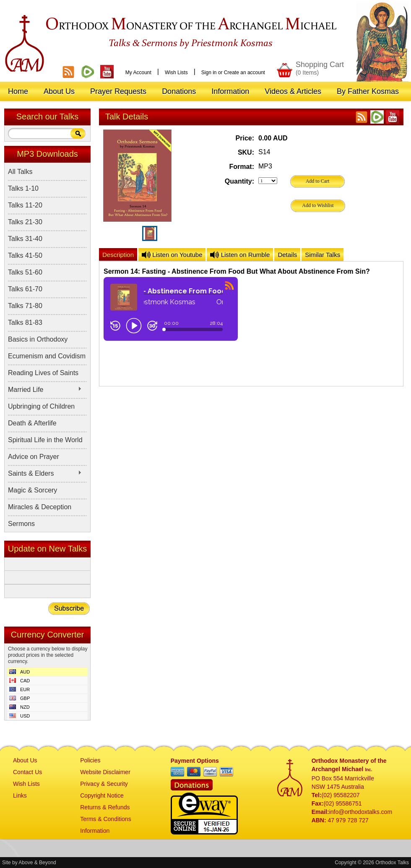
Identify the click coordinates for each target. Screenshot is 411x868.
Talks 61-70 (25, 289)
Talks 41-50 (25, 255)
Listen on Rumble (240, 255)
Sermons (21, 524)
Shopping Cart (320, 68)
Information (95, 831)
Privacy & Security (104, 784)
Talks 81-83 (25, 323)
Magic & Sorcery (33, 490)
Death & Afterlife (32, 423)
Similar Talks (323, 255)
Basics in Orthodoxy (38, 339)
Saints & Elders (45, 474)
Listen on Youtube (172, 255)
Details (287, 255)
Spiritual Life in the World (45, 440)
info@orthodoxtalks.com (361, 812)
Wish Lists (176, 73)
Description (118, 255)
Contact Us (27, 772)
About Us (25, 760)
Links (20, 795)
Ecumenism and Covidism (47, 356)
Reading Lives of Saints (43, 373)
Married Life (45, 390)
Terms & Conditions (105, 819)
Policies (90, 760)
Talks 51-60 (25, 272)
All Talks (20, 172)
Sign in (209, 73)
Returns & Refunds (105, 807)
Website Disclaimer (105, 772)
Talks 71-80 (25, 306)
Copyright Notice (102, 795)
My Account (138, 73)
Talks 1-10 (23, 188)
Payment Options (195, 761)
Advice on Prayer (34, 457)
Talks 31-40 (25, 239)
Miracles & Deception (40, 507)
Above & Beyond (37, 863)
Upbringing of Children (41, 406)
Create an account (245, 73)
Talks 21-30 (25, 222)
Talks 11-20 (25, 205)
